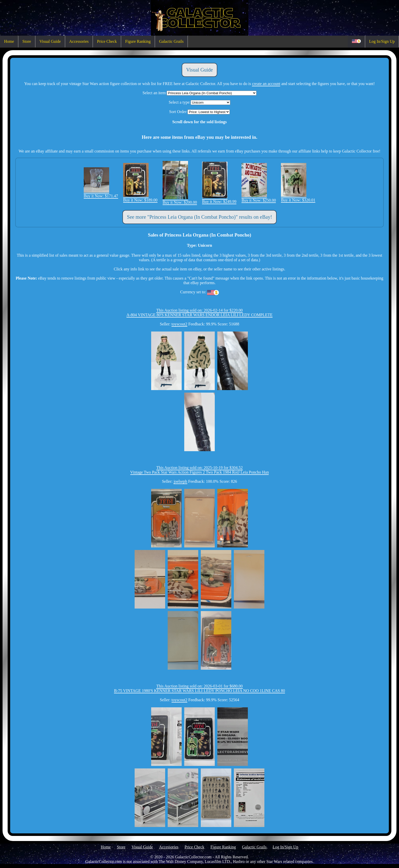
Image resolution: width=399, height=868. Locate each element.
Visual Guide (50, 41)
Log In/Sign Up (382, 41)
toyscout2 (179, 324)
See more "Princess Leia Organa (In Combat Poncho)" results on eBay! (199, 217)
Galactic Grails (171, 41)
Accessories (79, 41)
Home (9, 41)
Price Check (107, 41)
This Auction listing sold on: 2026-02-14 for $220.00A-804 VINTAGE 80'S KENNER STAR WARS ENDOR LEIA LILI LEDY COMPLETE (199, 313)
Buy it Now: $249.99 (219, 199)
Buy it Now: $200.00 (180, 200)
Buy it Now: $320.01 (298, 198)
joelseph (180, 481)
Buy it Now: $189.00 (140, 198)
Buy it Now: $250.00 (259, 198)
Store (27, 41)
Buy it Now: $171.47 (101, 194)
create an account (266, 84)
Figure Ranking (138, 41)
